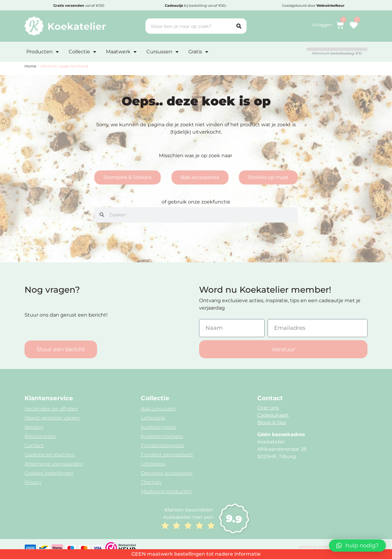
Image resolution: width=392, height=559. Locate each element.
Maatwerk (121, 52)
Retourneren (40, 436)
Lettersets (153, 418)
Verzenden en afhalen (51, 409)
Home (30, 66)
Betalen (34, 427)
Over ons (268, 408)
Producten (43, 52)
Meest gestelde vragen (52, 418)
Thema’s (151, 482)
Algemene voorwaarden (54, 464)
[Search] (239, 26)
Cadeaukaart (273, 415)
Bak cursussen (159, 409)
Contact (34, 445)
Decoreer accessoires (167, 473)
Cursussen (162, 52)
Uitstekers (153, 464)
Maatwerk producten (166, 491)
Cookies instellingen (49, 473)
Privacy (33, 482)
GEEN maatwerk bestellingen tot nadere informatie (196, 554)
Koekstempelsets (162, 436)
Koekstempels (158, 427)
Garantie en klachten (50, 455)
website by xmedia (315, 547)
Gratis (198, 52)
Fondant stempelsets (167, 455)
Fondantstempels (163, 445)
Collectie (82, 52)
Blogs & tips (272, 422)
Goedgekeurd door (313, 6)
